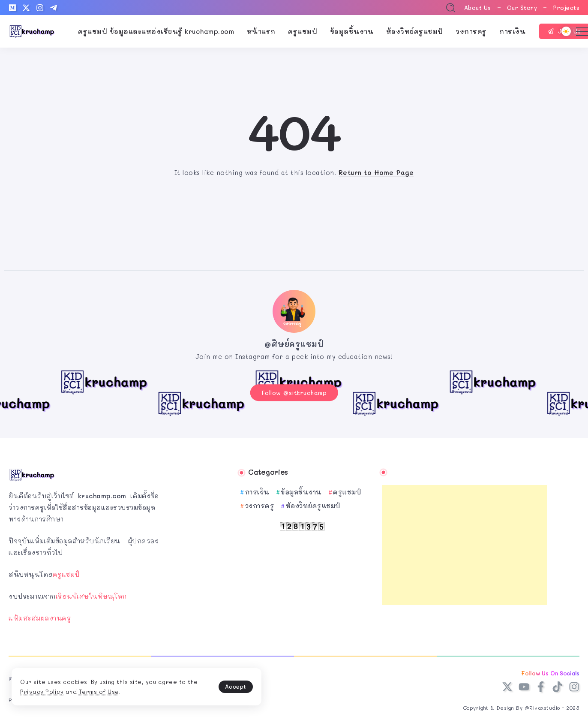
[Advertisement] (464, 543)
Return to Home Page (376, 172)
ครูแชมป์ (66, 572)
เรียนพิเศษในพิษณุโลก (91, 594)
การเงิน (257, 490)
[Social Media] (12, 8)
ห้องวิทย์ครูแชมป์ (313, 504)
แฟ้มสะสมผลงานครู (40, 616)
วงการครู (260, 504)
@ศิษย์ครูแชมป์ (294, 344)
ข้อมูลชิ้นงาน (301, 490)
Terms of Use (121, 691)
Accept (201, 685)
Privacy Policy (64, 691)
